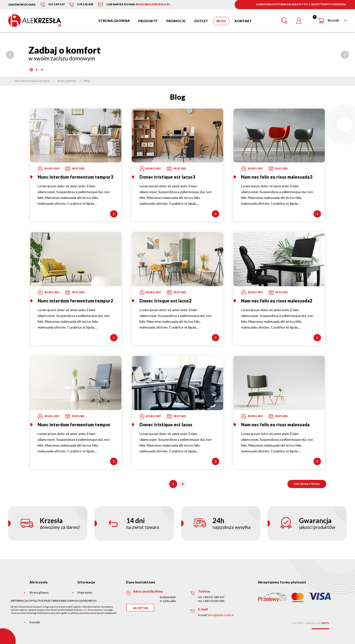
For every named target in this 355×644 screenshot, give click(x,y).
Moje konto (85, 592)
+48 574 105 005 (214, 601)
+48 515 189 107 (214, 597)
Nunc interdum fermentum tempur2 (75, 301)
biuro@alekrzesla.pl (221, 615)
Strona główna (39, 592)
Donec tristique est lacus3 (167, 177)
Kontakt (35, 622)
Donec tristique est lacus (166, 425)
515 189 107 (57, 4)
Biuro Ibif (52, 168)
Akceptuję (140, 608)
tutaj (84, 610)
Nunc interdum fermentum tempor (74, 425)
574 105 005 (85, 4)
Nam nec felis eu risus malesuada (275, 425)
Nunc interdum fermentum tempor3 (75, 177)
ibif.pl (325, 623)
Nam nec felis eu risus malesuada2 (277, 301)
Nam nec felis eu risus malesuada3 (277, 177)
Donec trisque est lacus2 (166, 301)
